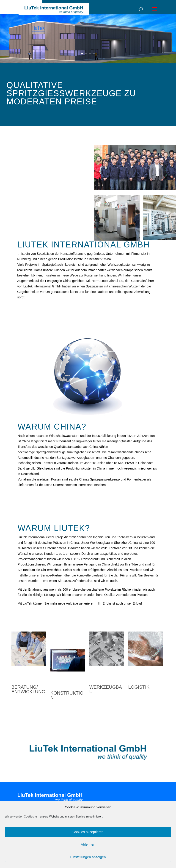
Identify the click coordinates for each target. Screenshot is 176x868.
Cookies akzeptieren (88, 832)
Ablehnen (88, 844)
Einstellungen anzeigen (88, 857)
